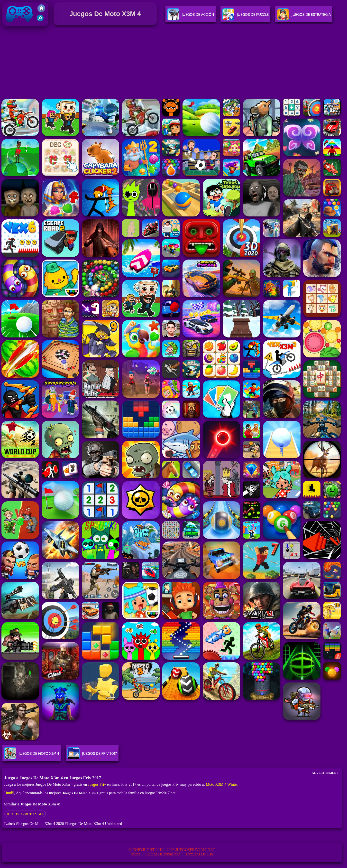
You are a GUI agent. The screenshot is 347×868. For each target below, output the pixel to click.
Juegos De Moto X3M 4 (25, 814)
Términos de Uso (199, 854)
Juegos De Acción (191, 16)
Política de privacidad (163, 854)
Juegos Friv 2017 (19, 25)
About (136, 854)
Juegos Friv (97, 784)
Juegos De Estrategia (304, 16)
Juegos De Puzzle (245, 16)
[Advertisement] (173, 63)
